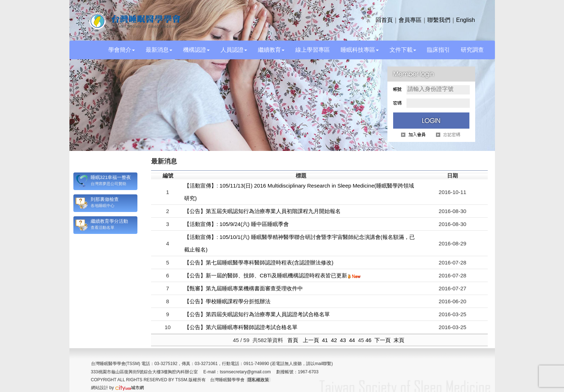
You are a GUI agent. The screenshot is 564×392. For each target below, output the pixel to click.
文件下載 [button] (403, 50)
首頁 (293, 340)
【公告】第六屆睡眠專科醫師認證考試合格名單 (241, 327)
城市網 (129, 388)
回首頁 (384, 20)
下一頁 (383, 340)
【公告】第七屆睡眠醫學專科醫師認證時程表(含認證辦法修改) (259, 262)
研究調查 (472, 50)
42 (334, 340)
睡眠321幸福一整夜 (111, 177)
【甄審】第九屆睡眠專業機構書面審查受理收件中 (244, 288)
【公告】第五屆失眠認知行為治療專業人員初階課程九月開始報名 (262, 211)
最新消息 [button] (159, 50)
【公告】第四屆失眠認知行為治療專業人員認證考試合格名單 (257, 314)
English (465, 20)
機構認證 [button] (196, 50)
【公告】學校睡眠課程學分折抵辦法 (227, 301)
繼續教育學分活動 (109, 221)
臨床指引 (438, 50)
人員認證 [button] (234, 50)
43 (343, 340)
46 (369, 340)
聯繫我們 (439, 20)
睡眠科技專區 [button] (360, 50)
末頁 (399, 340)
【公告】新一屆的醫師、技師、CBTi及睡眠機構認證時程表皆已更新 (266, 275)
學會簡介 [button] (122, 50)
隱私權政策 (258, 380)
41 (325, 340)
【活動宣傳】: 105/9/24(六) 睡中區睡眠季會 (236, 224)
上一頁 (311, 340)
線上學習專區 (313, 50)
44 (352, 340)
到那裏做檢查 (105, 199)
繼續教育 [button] (271, 50)
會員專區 (410, 20)
